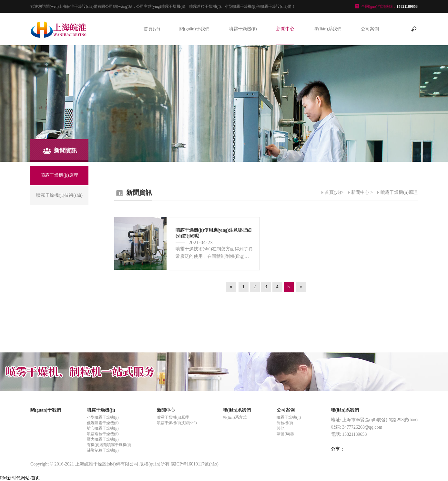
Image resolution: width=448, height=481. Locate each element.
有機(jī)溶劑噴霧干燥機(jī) (109, 445)
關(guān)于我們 (194, 29)
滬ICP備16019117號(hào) (194, 464)
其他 (280, 428)
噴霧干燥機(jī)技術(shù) (177, 423)
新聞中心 (285, 29)
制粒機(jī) (285, 423)
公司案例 (370, 29)
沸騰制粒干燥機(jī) (103, 450)
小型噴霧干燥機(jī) (103, 417)
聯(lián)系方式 (235, 417)
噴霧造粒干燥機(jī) (103, 434)
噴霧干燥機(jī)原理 (399, 192)
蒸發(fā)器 (285, 434)
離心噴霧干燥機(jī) (103, 428)
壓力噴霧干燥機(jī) (103, 439)
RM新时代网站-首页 (20, 478)
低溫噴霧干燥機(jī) (103, 423)
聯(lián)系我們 (328, 29)
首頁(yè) (152, 29)
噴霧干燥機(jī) (243, 29)
